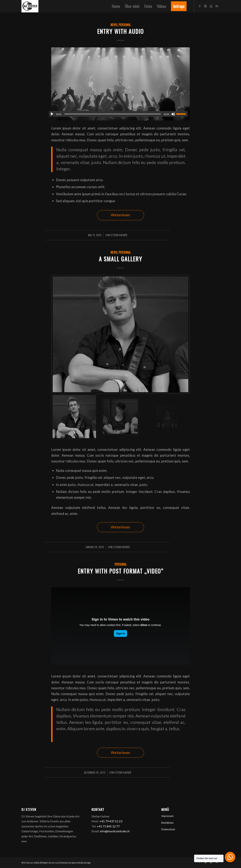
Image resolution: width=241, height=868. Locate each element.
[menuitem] (116, 6)
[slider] (113, 114)
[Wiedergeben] (52, 114)
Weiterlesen (120, 215)
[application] (118, 114)
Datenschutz (168, 829)
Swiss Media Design (81, 863)
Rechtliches (167, 823)
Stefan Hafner (119, 235)
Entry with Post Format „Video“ (121, 571)
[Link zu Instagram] (205, 6)
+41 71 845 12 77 (108, 826)
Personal (125, 25)
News (114, 25)
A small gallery (120, 259)
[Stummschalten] (173, 114)
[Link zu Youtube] (211, 6)
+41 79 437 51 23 (111, 821)
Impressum (167, 816)
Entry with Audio (120, 31)
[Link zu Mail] (217, 6)
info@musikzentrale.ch (115, 831)
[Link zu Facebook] (200, 6)
